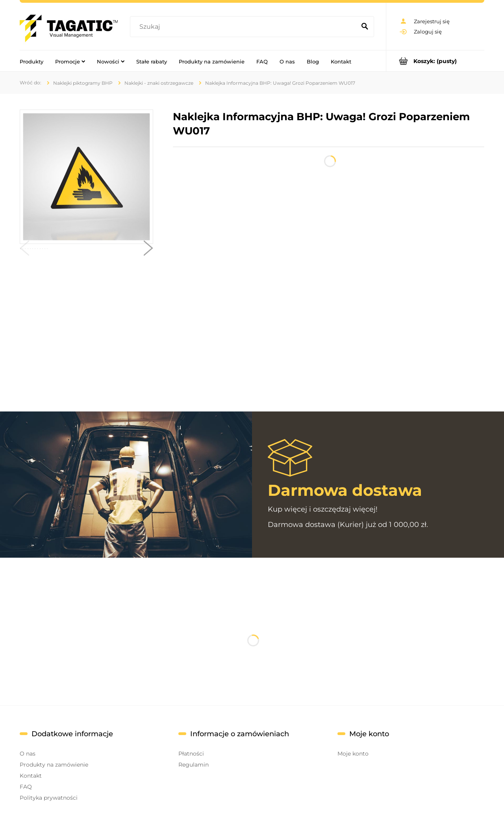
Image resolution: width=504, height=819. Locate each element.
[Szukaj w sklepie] (245, 27)
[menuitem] (31, 61)
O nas (28, 754)
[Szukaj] (365, 27)
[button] (24, 250)
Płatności (191, 754)
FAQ (26, 787)
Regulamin (194, 765)
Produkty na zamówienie (54, 765)
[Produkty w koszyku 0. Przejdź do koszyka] (435, 61)
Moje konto (353, 754)
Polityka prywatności (49, 798)
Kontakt (31, 776)
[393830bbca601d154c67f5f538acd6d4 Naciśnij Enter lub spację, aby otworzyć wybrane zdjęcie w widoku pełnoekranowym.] (86, 177)
